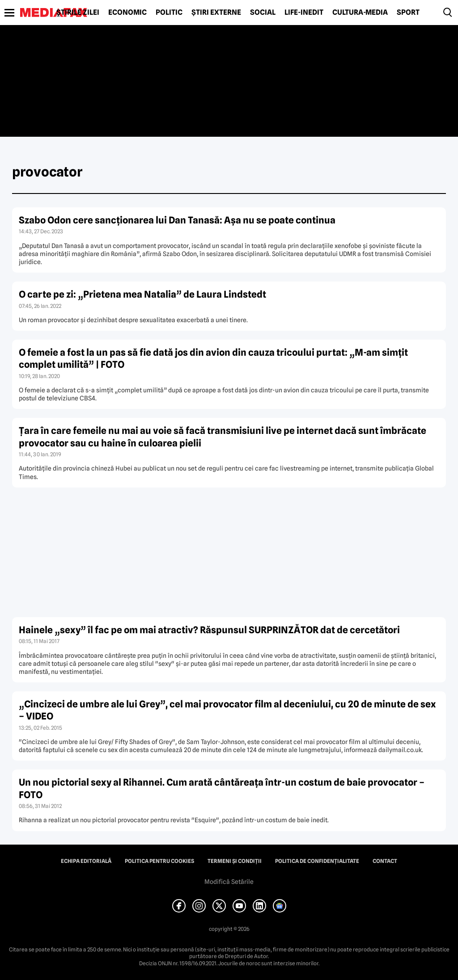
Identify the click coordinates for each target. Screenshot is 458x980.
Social (263, 13)
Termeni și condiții (235, 861)
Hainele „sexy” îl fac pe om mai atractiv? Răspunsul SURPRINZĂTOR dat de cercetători (209, 630)
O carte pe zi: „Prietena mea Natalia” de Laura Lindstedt (142, 294)
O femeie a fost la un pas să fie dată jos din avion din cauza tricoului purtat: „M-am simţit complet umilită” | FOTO (213, 358)
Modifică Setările (229, 882)
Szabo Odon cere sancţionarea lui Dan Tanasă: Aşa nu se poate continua (177, 220)
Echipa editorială (86, 861)
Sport (408, 13)
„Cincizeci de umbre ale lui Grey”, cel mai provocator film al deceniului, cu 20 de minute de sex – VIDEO (227, 710)
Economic (127, 13)
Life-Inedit (304, 13)
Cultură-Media (360, 13)
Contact (385, 861)
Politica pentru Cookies (159, 861)
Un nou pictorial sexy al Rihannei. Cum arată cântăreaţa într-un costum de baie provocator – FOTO (222, 788)
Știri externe (216, 13)
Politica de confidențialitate (317, 861)
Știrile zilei (78, 13)
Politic (169, 13)
